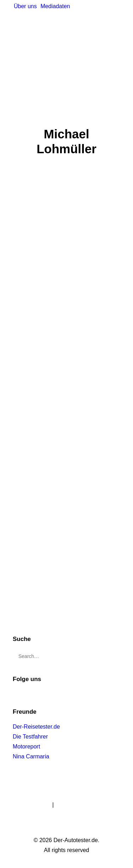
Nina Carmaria (31, 756)
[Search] (66, 656)
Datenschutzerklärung (83, 805)
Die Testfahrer (30, 737)
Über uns (25, 6)
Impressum (37, 805)
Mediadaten (55, 6)
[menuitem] (25, 6)
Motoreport (26, 747)
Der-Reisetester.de (36, 727)
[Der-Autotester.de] (44, 26)
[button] (114, 653)
